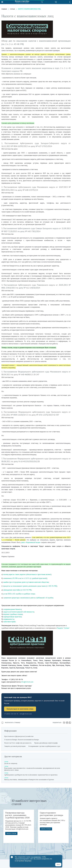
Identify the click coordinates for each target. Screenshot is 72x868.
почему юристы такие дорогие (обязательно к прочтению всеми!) (27, 574)
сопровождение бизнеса (12, 609)
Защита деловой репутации (15, 746)
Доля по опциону (11, 763)
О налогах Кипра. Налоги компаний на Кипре (22, 740)
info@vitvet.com (27, 682)
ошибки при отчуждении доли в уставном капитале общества (26, 582)
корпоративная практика (12, 617)
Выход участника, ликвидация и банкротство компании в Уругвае (29, 779)
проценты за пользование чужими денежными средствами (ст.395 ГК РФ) (30, 586)
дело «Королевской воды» (31, 542)
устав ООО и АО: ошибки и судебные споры (19, 594)
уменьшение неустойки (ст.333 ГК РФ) (17, 590)
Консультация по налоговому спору (20, 709)
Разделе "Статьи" (63, 628)
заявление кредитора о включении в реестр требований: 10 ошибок (28, 598)
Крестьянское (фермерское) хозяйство (19, 736)
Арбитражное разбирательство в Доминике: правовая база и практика (31, 775)
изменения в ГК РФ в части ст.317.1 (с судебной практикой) (25, 578)
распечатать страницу (11, 723)
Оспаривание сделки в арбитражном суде (44, 746)
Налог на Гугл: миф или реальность (18, 743)
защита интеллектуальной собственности (19, 612)
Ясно (58, 865)
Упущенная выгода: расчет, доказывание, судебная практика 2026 (17, 815)
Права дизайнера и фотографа (46, 743)
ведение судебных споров (13, 614)
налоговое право (9, 622)
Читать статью (11, 833)
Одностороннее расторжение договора (51, 814)
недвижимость (9, 619)
